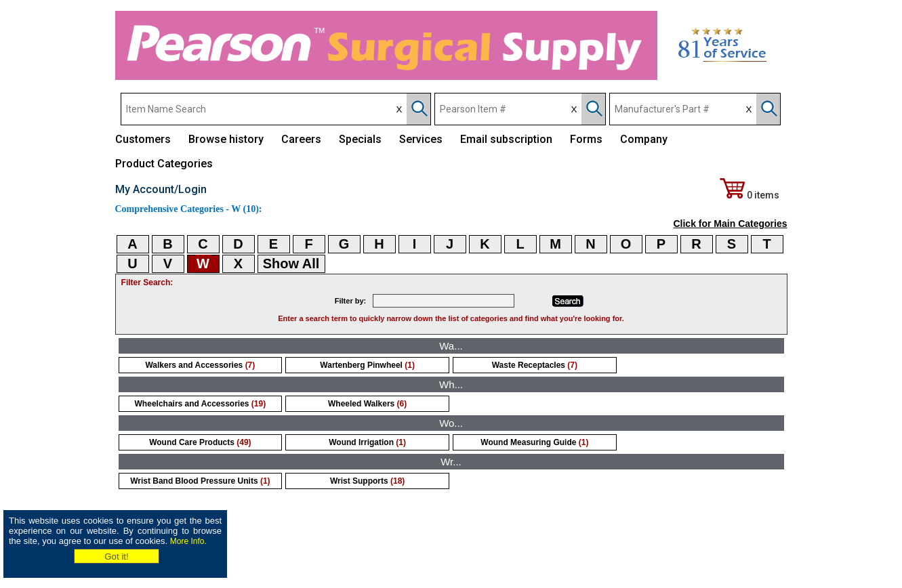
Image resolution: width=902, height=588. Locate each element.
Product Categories (164, 164)
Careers (301, 139)
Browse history (226, 139)
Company (644, 139)
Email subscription (506, 139)
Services (421, 139)
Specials (360, 139)
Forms (586, 139)
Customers (143, 139)
